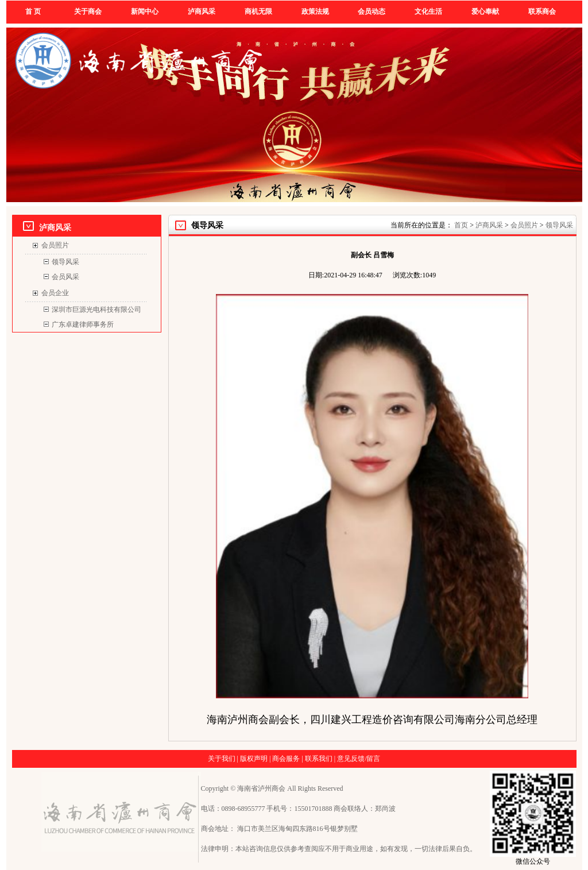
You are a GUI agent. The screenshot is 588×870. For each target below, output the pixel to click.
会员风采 (65, 277)
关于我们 (222, 759)
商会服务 (286, 759)
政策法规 (315, 11)
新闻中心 (145, 11)
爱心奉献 (485, 11)
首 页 (33, 11)
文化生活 (428, 11)
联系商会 (542, 11)
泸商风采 (202, 11)
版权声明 (254, 759)
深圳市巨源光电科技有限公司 (96, 310)
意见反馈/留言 (359, 759)
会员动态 (372, 11)
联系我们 (319, 759)
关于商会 (88, 11)
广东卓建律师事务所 (83, 324)
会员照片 (55, 245)
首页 (461, 225)
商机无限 (258, 11)
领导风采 (65, 262)
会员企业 (55, 293)
